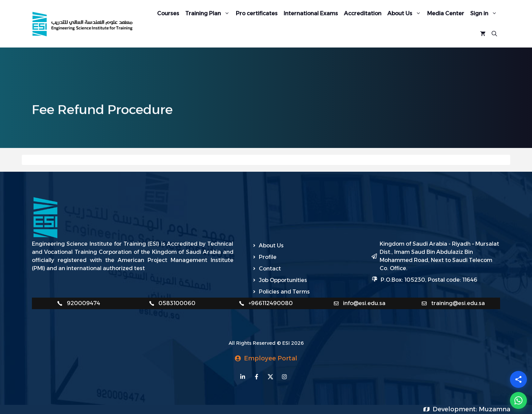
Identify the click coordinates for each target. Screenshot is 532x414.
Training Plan (209, 14)
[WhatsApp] (518, 400)
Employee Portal (271, 358)
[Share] (518, 379)
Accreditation (363, 13)
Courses (168, 13)
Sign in (485, 14)
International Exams (311, 13)
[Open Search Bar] (494, 34)
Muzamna (495, 409)
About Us (406, 14)
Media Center (446, 13)
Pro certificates (257, 13)
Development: (456, 409)
